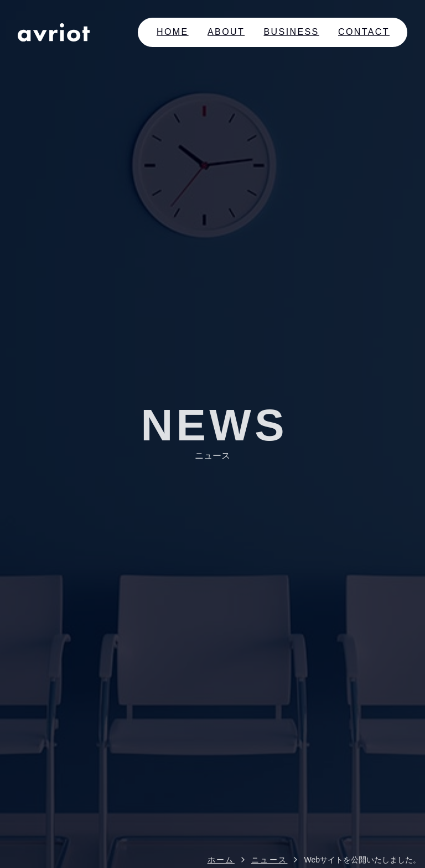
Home (173, 32)
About (226, 32)
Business (292, 32)
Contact (364, 32)
